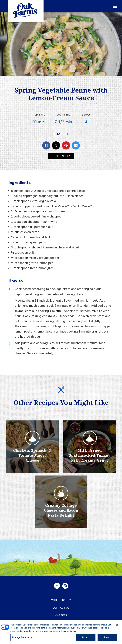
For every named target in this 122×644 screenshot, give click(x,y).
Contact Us (61, 608)
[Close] (117, 626)
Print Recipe (61, 156)
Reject (108, 638)
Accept (86, 638)
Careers (61, 615)
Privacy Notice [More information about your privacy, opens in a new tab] (69, 632)
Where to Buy (61, 600)
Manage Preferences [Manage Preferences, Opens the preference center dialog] (23, 638)
